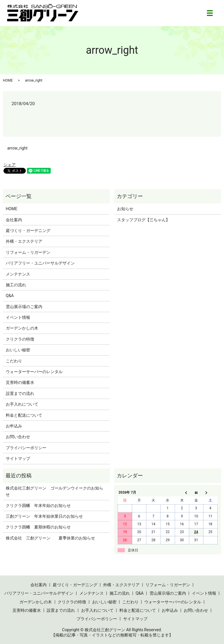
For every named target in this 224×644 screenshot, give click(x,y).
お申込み (14, 426)
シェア (10, 165)
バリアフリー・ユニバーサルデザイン (40, 263)
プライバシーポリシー (26, 448)
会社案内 (14, 220)
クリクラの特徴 (20, 339)
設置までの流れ (20, 393)
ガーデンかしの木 (22, 328)
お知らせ (125, 209)
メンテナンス (18, 274)
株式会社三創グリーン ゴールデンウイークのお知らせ (54, 491)
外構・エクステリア (24, 241)
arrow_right (17, 148)
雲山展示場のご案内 (24, 307)
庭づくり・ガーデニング (28, 231)
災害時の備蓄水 (20, 382)
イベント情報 (18, 317)
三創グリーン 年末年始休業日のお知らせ (44, 516)
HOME (8, 80)
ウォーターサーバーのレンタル (34, 372)
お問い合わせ (18, 437)
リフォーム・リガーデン (28, 252)
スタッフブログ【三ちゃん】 (143, 220)
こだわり (14, 361)
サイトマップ (18, 458)
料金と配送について (24, 415)
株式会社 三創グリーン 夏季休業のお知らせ (50, 538)
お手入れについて (22, 404)
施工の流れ (16, 285)
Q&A (10, 296)
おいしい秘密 (18, 350)
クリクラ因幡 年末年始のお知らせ (38, 506)
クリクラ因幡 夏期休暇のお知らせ (38, 527)
